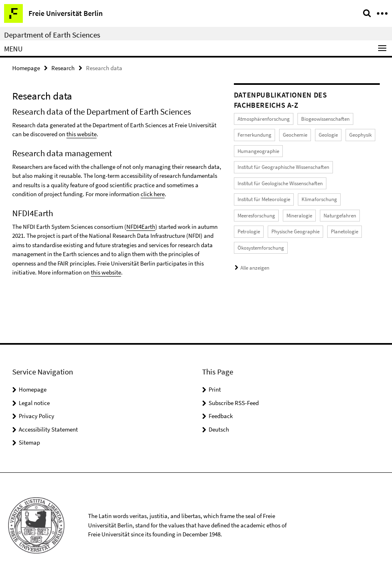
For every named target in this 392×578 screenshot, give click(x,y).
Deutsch (219, 429)
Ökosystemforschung (261, 248)
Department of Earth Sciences (52, 35)
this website (81, 134)
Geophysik (360, 135)
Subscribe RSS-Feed (234, 403)
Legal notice (34, 403)
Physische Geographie (295, 231)
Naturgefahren (340, 216)
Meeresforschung (256, 216)
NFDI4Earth (141, 227)
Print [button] (215, 389)
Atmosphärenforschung (264, 119)
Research (63, 68)
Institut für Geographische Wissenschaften (283, 167)
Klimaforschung (319, 199)
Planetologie (345, 231)
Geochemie (295, 135)
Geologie (328, 135)
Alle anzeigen (255, 268)
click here (153, 194)
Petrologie (249, 231)
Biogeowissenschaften (325, 119)
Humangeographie (258, 151)
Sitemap (29, 442)
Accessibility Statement (48, 429)
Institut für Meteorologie (264, 199)
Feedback (221, 416)
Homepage (26, 68)
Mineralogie (299, 216)
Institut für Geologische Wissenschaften (280, 183)
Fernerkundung (254, 135)
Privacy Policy (36, 416)
